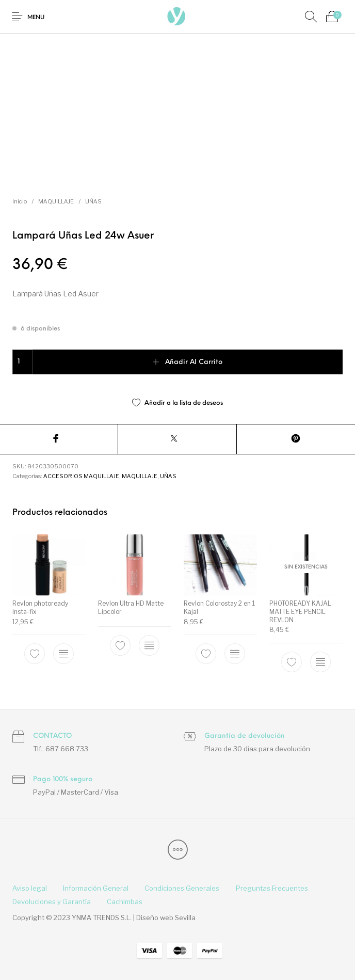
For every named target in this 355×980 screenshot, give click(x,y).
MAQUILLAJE (56, 201)
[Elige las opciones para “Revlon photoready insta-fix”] (63, 654)
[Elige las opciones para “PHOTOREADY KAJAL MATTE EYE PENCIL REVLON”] (320, 662)
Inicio (20, 201)
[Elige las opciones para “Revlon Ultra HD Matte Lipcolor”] (149, 645)
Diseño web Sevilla (166, 918)
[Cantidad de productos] (22, 362)
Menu (36, 18)
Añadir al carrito (194, 362)
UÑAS (93, 201)
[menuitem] (29, 889)
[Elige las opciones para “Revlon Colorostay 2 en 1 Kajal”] (235, 654)
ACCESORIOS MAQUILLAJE (81, 476)
